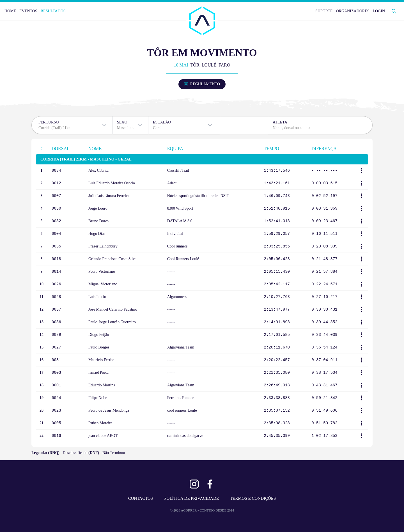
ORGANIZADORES (353, 11)
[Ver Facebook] (210, 484)
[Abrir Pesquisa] (394, 11)
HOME (10, 11)
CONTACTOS (141, 498)
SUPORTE (324, 11)
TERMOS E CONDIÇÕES (253, 498)
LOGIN (379, 11)
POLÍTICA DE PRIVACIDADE (191, 498)
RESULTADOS (53, 11)
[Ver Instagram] (194, 484)
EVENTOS (28, 11)
